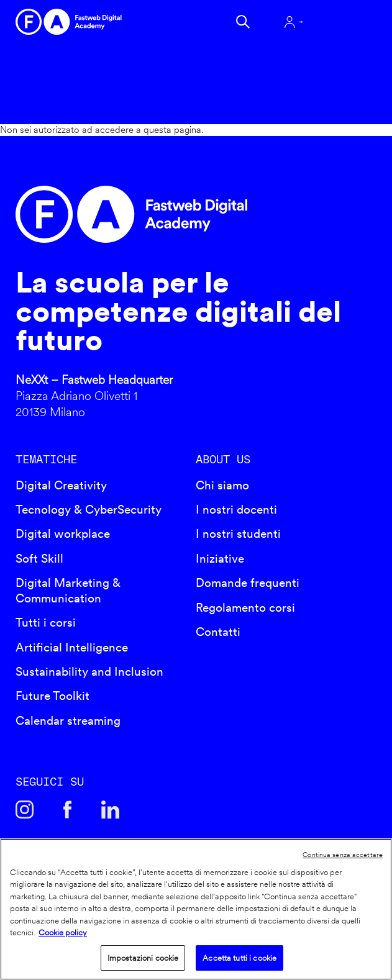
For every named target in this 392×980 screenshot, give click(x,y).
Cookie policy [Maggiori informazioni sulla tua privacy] (63, 932)
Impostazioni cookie (143, 958)
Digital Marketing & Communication (68, 591)
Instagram (25, 810)
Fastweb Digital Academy (153, 214)
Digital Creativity (61, 485)
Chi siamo (222, 485)
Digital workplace (63, 534)
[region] (196, 909)
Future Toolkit (52, 696)
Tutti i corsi (46, 623)
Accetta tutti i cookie (239, 958)
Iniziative (220, 559)
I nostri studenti (238, 534)
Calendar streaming (68, 721)
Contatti (218, 632)
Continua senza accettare (343, 855)
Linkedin (110, 810)
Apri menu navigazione (344, 22)
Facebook (67, 810)
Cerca (243, 22)
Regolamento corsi (245, 608)
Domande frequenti (248, 583)
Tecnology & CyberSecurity (89, 510)
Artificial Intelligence (72, 647)
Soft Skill (39, 559)
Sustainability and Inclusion (89, 672)
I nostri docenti (236, 510)
